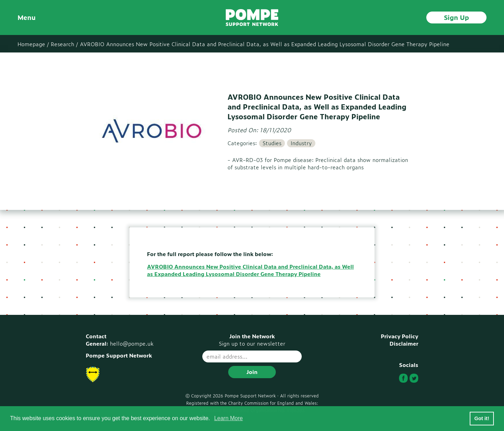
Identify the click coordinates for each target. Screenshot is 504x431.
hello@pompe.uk (132, 343)
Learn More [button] (229, 418)
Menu (27, 17)
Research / (64, 44)
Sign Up (456, 17)
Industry (301, 143)
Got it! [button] (482, 418)
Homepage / (33, 44)
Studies (272, 143)
